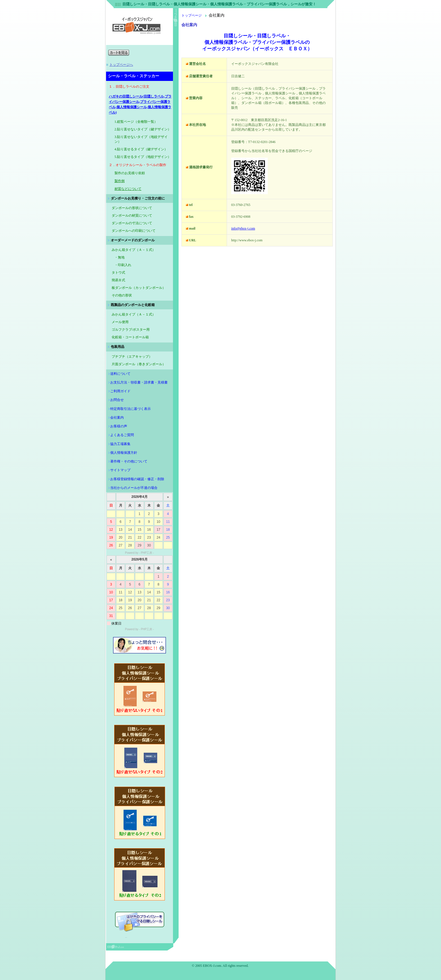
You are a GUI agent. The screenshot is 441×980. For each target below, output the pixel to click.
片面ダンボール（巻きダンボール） (139, 364)
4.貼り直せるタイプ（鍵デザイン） (141, 149)
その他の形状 (122, 295)
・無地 (120, 257)
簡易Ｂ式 (118, 280)
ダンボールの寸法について (132, 223)
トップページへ (121, 65)
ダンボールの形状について (132, 208)
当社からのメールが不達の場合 (134, 488)
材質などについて (128, 189)
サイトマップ (120, 470)
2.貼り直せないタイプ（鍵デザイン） (143, 129)
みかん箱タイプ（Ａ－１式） (134, 314)
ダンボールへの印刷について (134, 231)
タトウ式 (118, 273)
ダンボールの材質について (132, 215)
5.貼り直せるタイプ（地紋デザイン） (143, 157)
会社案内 (117, 418)
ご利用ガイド (120, 391)
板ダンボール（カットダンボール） (139, 288)
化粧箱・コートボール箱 (130, 337)
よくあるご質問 (122, 435)
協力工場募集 (120, 444)
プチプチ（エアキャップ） (132, 357)
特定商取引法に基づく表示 (130, 409)
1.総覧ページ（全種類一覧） (136, 122)
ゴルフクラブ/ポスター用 (131, 330)
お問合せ (117, 400)
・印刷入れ (123, 265)
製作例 (120, 181)
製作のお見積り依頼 (130, 173)
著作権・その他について (129, 461)
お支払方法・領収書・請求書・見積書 (139, 382)
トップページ (192, 15)
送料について (120, 374)
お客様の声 (119, 426)
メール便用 (120, 322)
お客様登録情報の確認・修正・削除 (137, 479)
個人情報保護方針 (124, 453)
